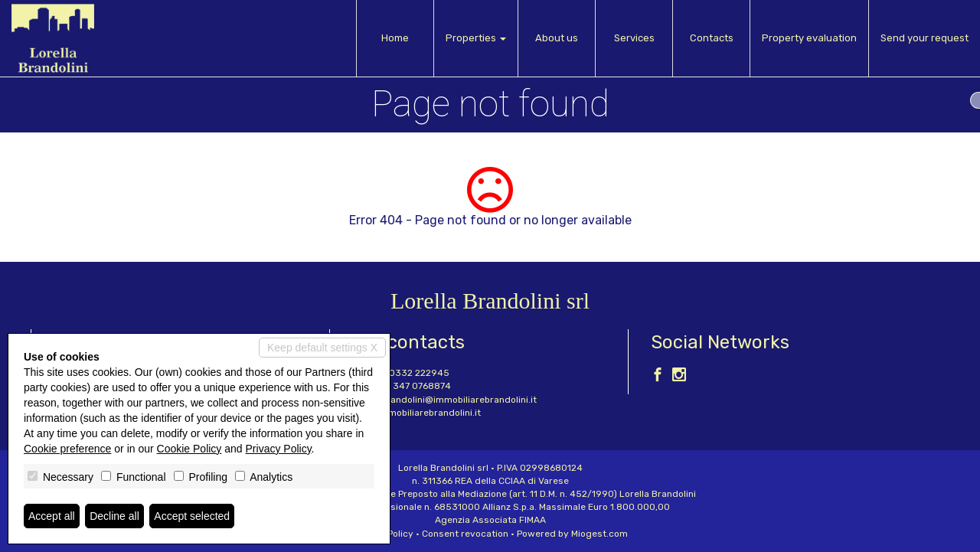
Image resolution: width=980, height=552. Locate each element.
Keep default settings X (322, 348)
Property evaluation (809, 38)
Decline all (114, 516)
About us (557, 38)
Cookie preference (67, 449)
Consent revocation (465, 534)
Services (634, 38)
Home (395, 38)
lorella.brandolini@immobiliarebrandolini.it (444, 400)
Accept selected (192, 516)
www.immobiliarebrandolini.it (416, 413)
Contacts (712, 38)
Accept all (52, 516)
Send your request (924, 38)
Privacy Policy (279, 449)
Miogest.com (599, 534)
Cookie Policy (189, 449)
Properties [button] (476, 38)
